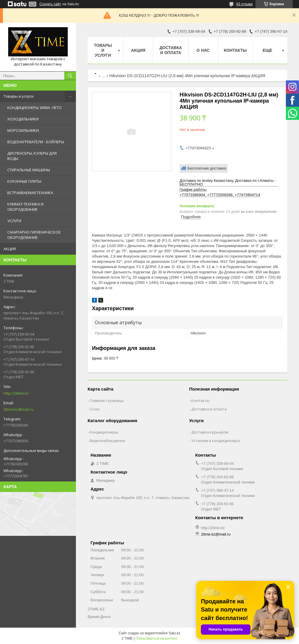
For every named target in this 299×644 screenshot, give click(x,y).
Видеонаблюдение (107, 441)
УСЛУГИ (14, 221)
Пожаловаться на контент (156, 638)
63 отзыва (244, 4)
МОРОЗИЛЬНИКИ (23, 130)
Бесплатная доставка (207, 168)
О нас (203, 50)
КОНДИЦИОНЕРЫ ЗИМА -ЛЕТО (34, 108)
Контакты (235, 50)
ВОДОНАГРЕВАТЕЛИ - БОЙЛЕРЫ (36, 142)
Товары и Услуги (103, 50)
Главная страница (107, 400)
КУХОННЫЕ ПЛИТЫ (24, 181)
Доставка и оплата (171, 50)
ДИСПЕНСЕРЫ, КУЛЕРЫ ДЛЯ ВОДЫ (32, 156)
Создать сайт (50, 4)
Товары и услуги (19, 96)
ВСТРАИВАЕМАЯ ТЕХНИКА (30, 193)
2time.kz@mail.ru (19, 409)
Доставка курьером (210, 432)
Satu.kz (174, 633)
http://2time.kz (16, 393)
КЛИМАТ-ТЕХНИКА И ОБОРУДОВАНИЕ (25, 207)
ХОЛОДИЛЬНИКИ (23, 119)
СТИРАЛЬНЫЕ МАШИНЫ (29, 170)
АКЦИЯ (10, 249)
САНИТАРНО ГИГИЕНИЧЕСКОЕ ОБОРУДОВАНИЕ (34, 235)
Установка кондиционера (215, 441)
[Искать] (70, 76)
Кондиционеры (104, 432)
